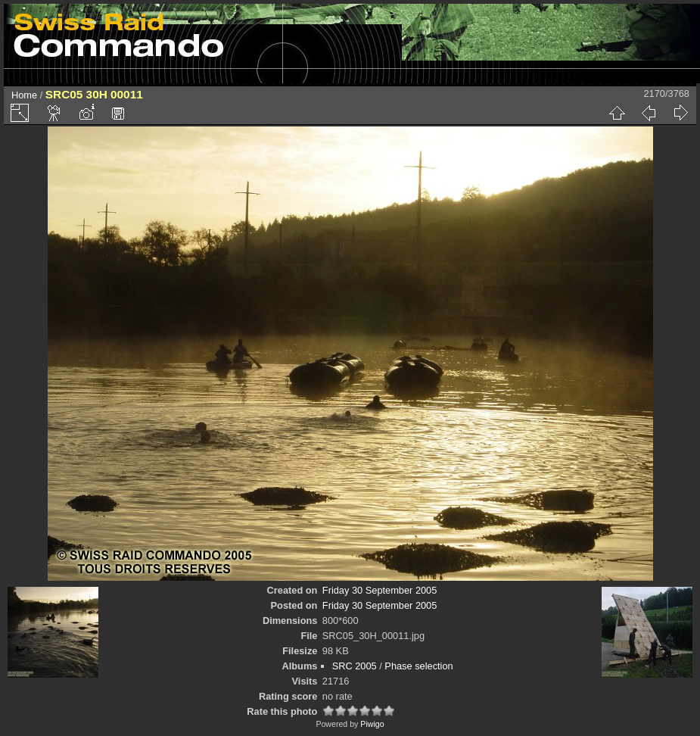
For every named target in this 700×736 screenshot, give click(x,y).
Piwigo (372, 724)
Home (24, 95)
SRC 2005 (355, 666)
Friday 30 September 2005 (380, 590)
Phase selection (418, 666)
